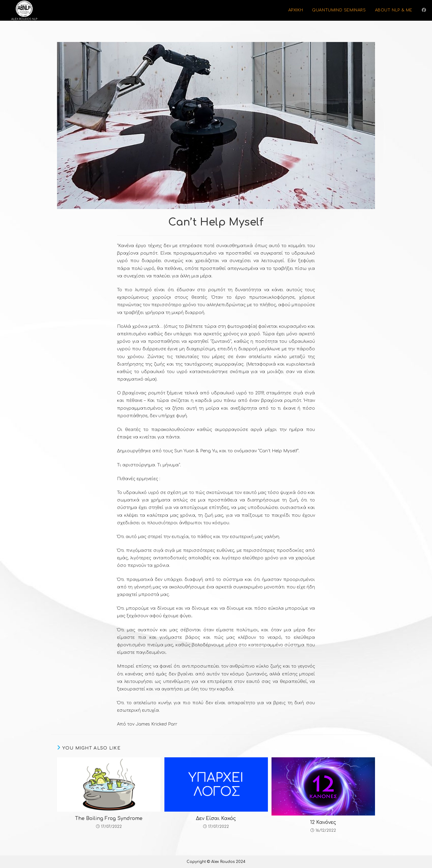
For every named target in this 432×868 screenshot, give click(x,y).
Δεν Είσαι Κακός (216, 819)
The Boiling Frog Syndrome (109, 819)
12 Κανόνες (323, 822)
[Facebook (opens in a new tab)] (424, 10)
